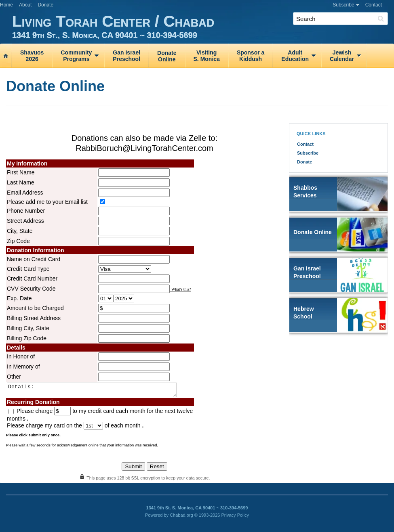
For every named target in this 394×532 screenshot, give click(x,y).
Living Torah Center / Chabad (203, 26)
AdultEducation (295, 56)
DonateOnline (167, 56)
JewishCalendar (342, 56)
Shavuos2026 (32, 56)
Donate (45, 5)
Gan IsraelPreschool (126, 56)
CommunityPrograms (76, 56)
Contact (374, 5)
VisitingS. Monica (207, 56)
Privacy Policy (235, 517)
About (25, 5)
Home (6, 5)
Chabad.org (181, 517)
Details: (102, 391)
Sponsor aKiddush (251, 56)
